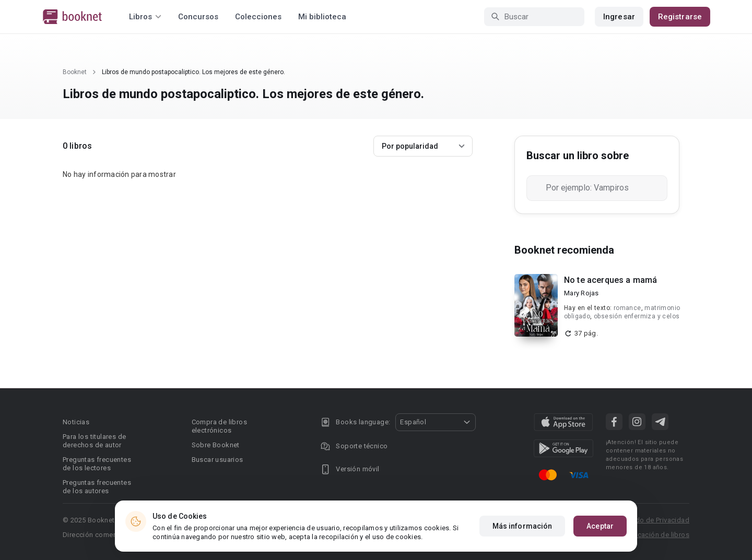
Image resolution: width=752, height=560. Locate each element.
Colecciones (258, 17)
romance (627, 308)
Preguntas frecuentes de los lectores (97, 464)
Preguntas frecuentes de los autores (97, 487)
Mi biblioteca (322, 17)
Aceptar (600, 526)
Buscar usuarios (218, 460)
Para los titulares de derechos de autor (94, 441)
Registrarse (680, 17)
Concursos (198, 17)
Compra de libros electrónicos (219, 426)
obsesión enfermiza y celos (637, 316)
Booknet (75, 72)
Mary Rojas (581, 293)
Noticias (76, 422)
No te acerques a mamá (610, 280)
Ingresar (619, 17)
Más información (522, 526)
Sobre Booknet (216, 445)
